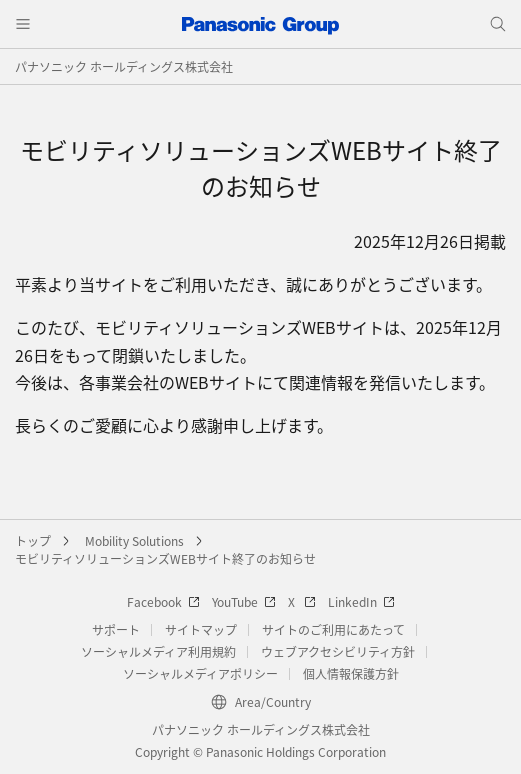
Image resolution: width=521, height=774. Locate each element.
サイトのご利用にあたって (333, 629)
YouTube (244, 601)
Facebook (163, 601)
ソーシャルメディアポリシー (200, 673)
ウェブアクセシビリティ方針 (338, 651)
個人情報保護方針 (351, 673)
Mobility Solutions (134, 540)
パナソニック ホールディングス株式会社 (124, 66)
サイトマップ (201, 629)
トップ (33, 540)
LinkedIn (361, 601)
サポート (116, 629)
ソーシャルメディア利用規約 (158, 651)
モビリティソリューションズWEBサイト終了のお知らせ (165, 558)
